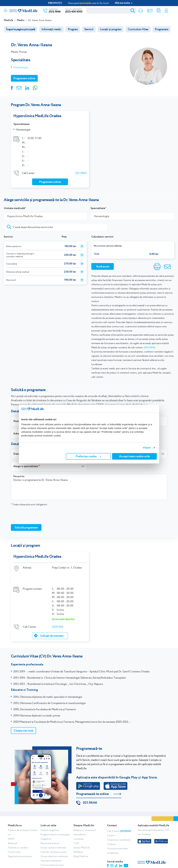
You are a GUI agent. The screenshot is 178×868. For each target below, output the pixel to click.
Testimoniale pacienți (52, 851)
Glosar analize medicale (53, 833)
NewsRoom (80, 820)
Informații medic (51, 29)
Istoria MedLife (82, 833)
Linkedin (121, 851)
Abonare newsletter (51, 846)
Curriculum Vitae (138, 29)
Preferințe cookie (88, 456)
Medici (21, 20)
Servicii (89, 29)
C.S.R (76, 829)
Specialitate (98, 207)
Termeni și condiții (18, 833)
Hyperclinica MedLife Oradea (37, 116)
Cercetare (79, 824)
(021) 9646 (55, 12)
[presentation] (35, 514)
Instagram (112, 851)
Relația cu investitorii (85, 816)
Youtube (126, 851)
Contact (111, 830)
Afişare (147, 448)
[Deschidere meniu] (6, 10)
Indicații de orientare (52, 621)
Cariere (111, 821)
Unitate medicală (14, 207)
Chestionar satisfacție (119, 825)
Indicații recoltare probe (53, 838)
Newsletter (139, 11)
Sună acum (103, 265)
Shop (148, 11)
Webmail (13, 829)
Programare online (172, 11)
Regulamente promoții (20, 842)
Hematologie (21, 67)
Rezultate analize (158, 11)
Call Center (119, 817)
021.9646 (90, 788)
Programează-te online (93, 779)
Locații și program (111, 29)
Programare (162, 29)
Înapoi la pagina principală (20, 29)
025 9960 (81, 172)
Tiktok (116, 851)
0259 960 (58, 612)
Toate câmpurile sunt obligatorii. (29, 503)
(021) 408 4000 (74, 12)
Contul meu (166, 11)
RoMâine (78, 838)
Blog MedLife (81, 842)
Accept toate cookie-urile (134, 456)
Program (73, 29)
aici (146, 403)
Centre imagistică (50, 816)
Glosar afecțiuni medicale (54, 842)
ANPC (11, 824)
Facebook (108, 851)
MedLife (8, 20)
